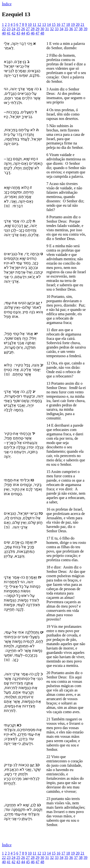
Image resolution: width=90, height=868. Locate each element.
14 (49, 24)
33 (57, 29)
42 (13, 33)
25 (18, 29)
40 (4, 33)
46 (33, 33)
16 (58, 24)
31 (47, 29)
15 (54, 24)
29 (37, 29)
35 (66, 29)
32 (52, 29)
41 (9, 33)
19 (73, 24)
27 (28, 29)
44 (23, 33)
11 (34, 24)
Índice (7, 4)
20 (78, 24)
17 (63, 24)
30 (42, 29)
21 (82, 24)
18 (68, 24)
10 (30, 24)
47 (37, 33)
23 (9, 29)
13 (44, 24)
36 (71, 29)
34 (61, 29)
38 (81, 29)
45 (28, 33)
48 (42, 33)
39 (85, 29)
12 (39, 24)
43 (18, 33)
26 (23, 29)
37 (76, 29)
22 (4, 29)
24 (13, 29)
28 (33, 29)
